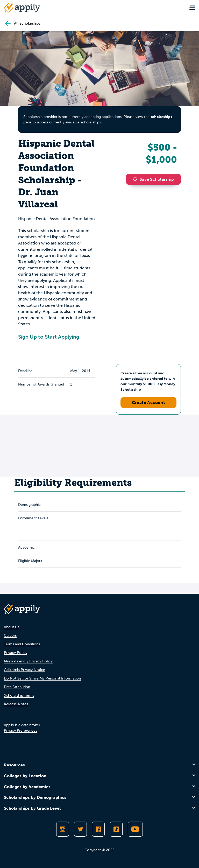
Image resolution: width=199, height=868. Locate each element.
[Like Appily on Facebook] (98, 829)
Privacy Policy (16, 653)
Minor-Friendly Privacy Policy (28, 661)
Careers (10, 636)
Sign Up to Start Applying (49, 337)
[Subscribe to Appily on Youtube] (135, 829)
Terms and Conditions (22, 644)
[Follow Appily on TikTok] (116, 829)
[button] (136, 179)
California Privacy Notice (24, 670)
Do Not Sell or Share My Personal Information (42, 678)
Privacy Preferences (20, 730)
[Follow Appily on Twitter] (80, 829)
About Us (12, 627)
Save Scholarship (153, 179)
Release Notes (16, 704)
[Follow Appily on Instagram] (63, 829)
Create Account (149, 402)
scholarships (161, 117)
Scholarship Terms (19, 695)
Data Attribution (17, 687)
